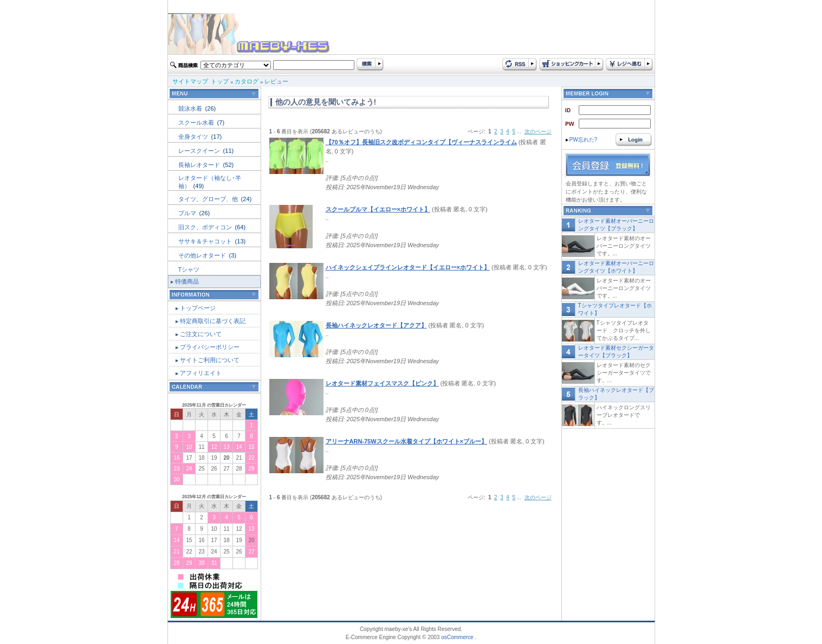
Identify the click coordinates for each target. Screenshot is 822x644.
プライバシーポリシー (210, 347)
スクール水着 (197, 123)
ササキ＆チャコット (206, 241)
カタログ (247, 81)
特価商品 (187, 281)
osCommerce (457, 637)
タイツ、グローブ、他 (209, 199)
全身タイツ (194, 137)
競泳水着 (191, 108)
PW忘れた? (582, 140)
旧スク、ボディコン (206, 227)
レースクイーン (200, 151)
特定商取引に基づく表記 (213, 321)
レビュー (276, 81)
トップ (220, 81)
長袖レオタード (200, 165)
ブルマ (188, 213)
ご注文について (201, 334)
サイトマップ (190, 81)
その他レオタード (203, 255)
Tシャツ (189, 269)
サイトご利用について (210, 360)
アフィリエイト (201, 373)
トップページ (198, 308)
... (519, 131)
